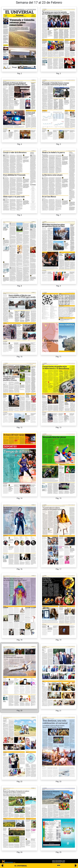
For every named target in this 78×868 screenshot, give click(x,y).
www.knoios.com (58, 862)
